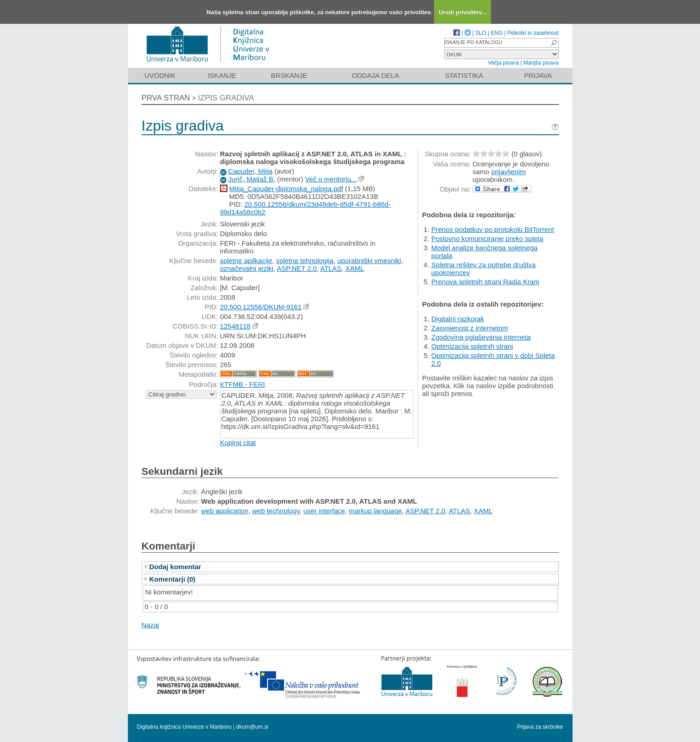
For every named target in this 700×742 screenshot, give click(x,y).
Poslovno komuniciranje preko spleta (487, 239)
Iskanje (222, 75)
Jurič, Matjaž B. (252, 179)
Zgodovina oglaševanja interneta (481, 337)
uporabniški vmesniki (369, 261)
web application (225, 511)
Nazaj (150, 625)
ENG (497, 33)
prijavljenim (509, 172)
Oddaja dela (375, 75)
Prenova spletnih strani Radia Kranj (485, 282)
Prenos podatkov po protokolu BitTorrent (493, 229)
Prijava (538, 75)
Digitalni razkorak (458, 319)
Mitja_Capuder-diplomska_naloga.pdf (286, 189)
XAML (355, 268)
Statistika (464, 75)
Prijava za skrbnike (540, 727)
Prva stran (166, 98)
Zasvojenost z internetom (470, 328)
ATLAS (331, 268)
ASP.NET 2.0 (297, 268)
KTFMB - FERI (243, 384)
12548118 (235, 326)
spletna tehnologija (305, 261)
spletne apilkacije (246, 261)
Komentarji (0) (173, 579)
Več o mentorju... (331, 179)
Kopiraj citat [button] (238, 442)
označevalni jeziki (247, 268)
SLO (481, 33)
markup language (375, 511)
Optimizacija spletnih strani (472, 346)
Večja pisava (504, 63)
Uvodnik (160, 75)
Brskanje (289, 75)
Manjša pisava (541, 63)
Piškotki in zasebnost (533, 33)
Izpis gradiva (226, 98)
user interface (324, 511)
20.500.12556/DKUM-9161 (261, 307)
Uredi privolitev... (463, 12)
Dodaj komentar (175, 567)
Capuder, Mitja (251, 171)
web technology (276, 511)
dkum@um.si (252, 727)
